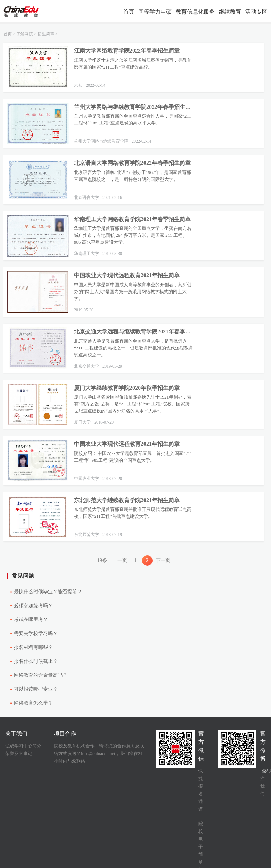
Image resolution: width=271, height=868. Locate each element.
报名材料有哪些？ (33, 647)
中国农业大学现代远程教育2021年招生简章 (127, 275)
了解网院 (25, 34)
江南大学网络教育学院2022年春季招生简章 (127, 51)
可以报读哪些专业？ (36, 689)
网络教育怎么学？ (33, 703)
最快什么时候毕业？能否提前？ (48, 592)
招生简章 (46, 34)
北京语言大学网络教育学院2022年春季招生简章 (132, 163)
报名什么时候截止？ (36, 661)
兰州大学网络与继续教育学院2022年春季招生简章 (134, 107)
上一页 (120, 560)
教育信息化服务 (195, 12)
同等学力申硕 (155, 12)
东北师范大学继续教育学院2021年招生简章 (127, 500)
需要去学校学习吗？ (36, 633)
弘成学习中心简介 (23, 746)
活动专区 (256, 12)
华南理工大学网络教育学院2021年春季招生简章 (132, 219)
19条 (102, 560)
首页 (129, 12)
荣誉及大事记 (19, 753)
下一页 (163, 560)
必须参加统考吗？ (33, 606)
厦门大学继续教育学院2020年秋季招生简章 (127, 388)
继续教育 (230, 12)
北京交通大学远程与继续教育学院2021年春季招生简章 (134, 332)
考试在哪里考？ (31, 620)
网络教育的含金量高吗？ (41, 675)
